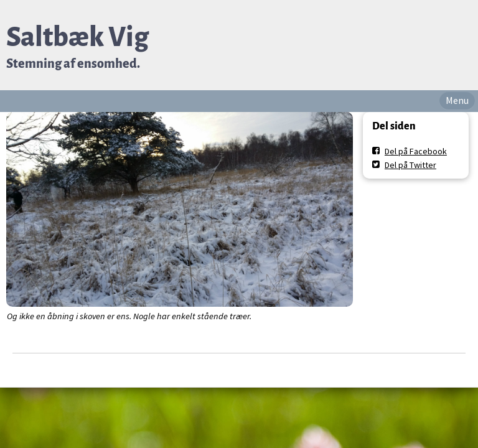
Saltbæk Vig (77, 37)
